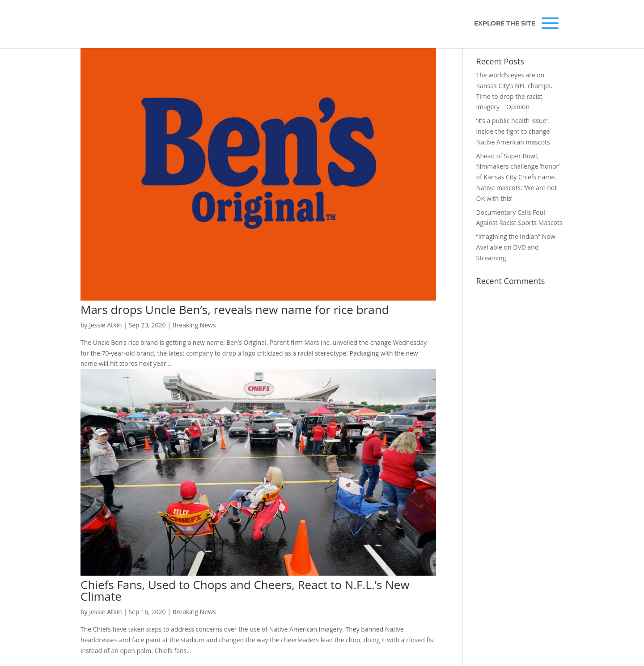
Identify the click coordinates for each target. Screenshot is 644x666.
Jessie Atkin (105, 325)
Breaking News (194, 325)
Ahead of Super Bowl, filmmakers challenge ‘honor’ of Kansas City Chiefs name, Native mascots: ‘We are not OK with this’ (518, 177)
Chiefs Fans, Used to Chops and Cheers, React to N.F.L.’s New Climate (245, 590)
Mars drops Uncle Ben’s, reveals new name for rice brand (235, 310)
